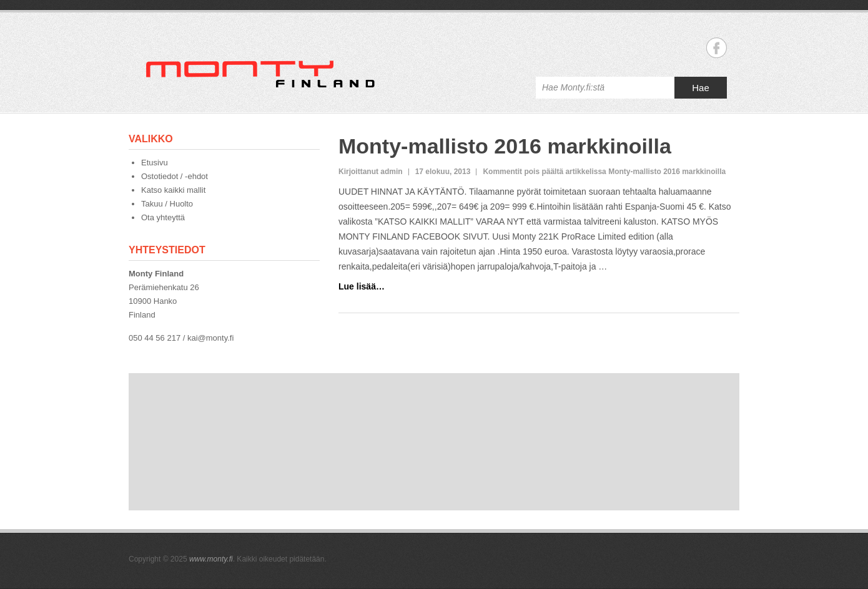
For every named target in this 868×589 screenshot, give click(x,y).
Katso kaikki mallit (173, 190)
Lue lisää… (362, 286)
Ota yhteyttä (163, 217)
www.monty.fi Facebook (717, 48)
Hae (701, 88)
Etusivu (155, 163)
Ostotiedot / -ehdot (175, 176)
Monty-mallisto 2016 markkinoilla (505, 146)
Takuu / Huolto (167, 204)
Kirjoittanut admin (371, 172)
